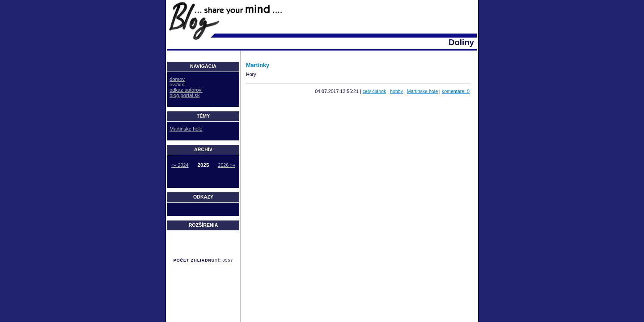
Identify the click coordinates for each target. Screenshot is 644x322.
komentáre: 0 (456, 91)
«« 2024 (180, 165)
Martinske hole (422, 91)
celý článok (375, 91)
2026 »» (227, 165)
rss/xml (178, 85)
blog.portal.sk (184, 95)
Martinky (258, 65)
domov (177, 79)
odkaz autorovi (186, 90)
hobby (396, 91)
